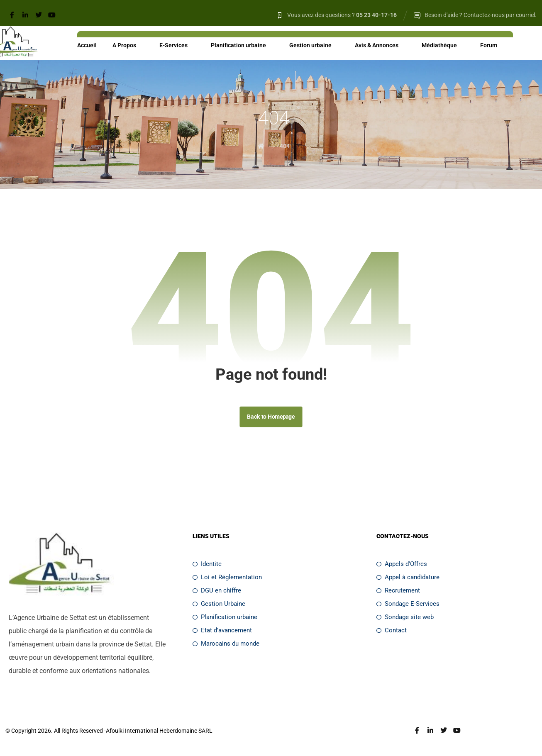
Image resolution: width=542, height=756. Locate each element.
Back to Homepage (271, 418)
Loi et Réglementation (227, 579)
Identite (207, 566)
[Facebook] (12, 15)
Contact (392, 632)
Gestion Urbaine (219, 605)
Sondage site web (405, 619)
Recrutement (398, 592)
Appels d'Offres (402, 566)
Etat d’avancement (222, 632)
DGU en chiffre (217, 592)
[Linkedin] (25, 15)
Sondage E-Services (408, 605)
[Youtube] (52, 15)
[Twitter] (39, 15)
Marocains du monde (226, 645)
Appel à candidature (408, 579)
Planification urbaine (225, 619)
